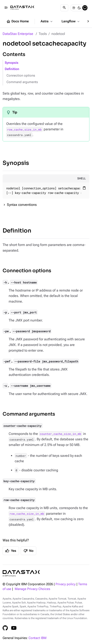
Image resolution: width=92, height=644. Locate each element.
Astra (47, 21)
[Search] (64, 8)
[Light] (74, 8)
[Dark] (79, 8)
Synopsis (12, 63)
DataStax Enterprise (18, 34)
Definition (12, 69)
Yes (11, 551)
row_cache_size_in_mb (24, 129)
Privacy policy (66, 584)
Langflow (71, 21)
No (29, 551)
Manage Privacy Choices (32, 589)
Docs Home (17, 21)
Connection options (21, 76)
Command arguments (22, 82)
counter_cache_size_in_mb (60, 434)
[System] (85, 8)
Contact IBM (37, 638)
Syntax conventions (22, 205)
